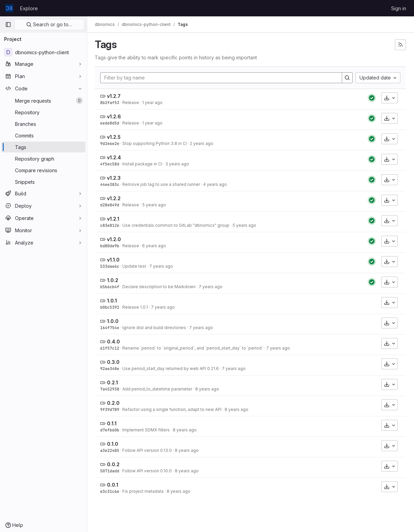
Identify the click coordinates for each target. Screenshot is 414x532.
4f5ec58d (110, 164)
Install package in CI (143, 164)
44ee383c (110, 184)
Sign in (399, 8)
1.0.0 (113, 321)
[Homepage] (9, 8)
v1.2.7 (114, 96)
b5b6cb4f (110, 287)
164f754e (110, 328)
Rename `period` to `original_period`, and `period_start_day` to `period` (193, 348)
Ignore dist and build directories (155, 328)
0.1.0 (113, 444)
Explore (29, 8)
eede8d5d (110, 123)
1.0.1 (113, 301)
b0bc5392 (110, 307)
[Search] (347, 78)
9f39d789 (110, 409)
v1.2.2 (114, 198)
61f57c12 (110, 348)
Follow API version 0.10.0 (148, 471)
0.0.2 (114, 464)
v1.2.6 (115, 116)
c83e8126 (110, 225)
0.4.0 (114, 342)
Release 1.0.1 (136, 307)
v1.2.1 (114, 219)
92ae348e (110, 368)
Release (131, 102)
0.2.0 (114, 403)
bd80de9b (110, 246)
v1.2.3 (114, 178)
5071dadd (110, 471)
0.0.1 (113, 485)
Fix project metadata (144, 491)
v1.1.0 (114, 260)
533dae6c (110, 266)
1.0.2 (113, 280)
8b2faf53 (110, 102)
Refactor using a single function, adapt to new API (173, 409)
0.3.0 (114, 362)
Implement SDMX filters (147, 430)
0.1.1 (112, 423)
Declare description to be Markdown (160, 287)
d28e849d (110, 205)
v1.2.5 (114, 137)
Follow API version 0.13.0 (148, 450)
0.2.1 (113, 382)
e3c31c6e (110, 491)
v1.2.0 (115, 239)
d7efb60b (110, 430)
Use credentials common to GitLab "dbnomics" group (177, 225)
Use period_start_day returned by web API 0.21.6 (171, 368)
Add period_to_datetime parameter (158, 389)
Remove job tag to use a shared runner (162, 184)
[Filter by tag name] (221, 78)
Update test (135, 266)
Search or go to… (49, 24)
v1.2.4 (115, 157)
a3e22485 (110, 450)
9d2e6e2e (110, 143)
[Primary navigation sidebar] (8, 25)
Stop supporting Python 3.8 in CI (155, 143)
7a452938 (110, 389)
